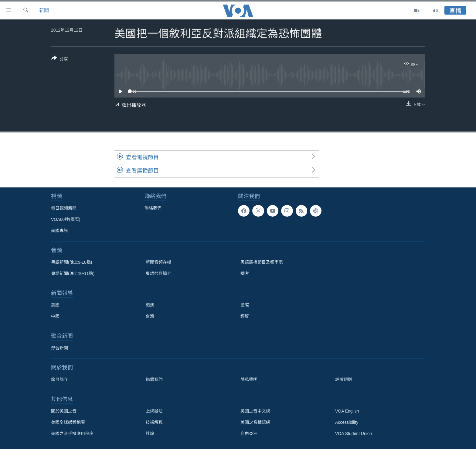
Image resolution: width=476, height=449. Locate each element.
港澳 (150, 305)
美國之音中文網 (255, 411)
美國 (55, 305)
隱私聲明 (249, 379)
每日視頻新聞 (64, 208)
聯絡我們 (153, 208)
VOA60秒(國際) (66, 219)
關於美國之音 (64, 411)
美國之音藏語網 (255, 422)
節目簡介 (59, 379)
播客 (245, 273)
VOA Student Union (354, 434)
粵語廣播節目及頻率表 (262, 262)
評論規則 (344, 379)
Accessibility (347, 422)
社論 (150, 434)
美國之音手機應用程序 (72, 434)
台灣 (150, 316)
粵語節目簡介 (158, 273)
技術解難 (154, 422)
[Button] (60, 60)
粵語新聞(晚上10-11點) (73, 273)
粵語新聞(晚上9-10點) (71, 262)
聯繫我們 (154, 379)
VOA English (347, 411)
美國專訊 (59, 231)
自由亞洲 (249, 434)
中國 (55, 316)
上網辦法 (154, 411)
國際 (245, 305)
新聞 (44, 10)
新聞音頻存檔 (158, 262)
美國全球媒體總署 (68, 422)
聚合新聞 (59, 348)
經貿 (245, 316)
